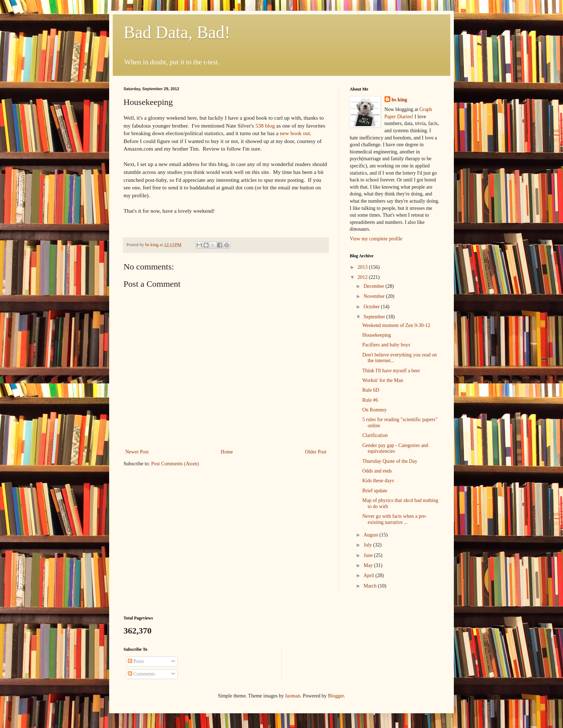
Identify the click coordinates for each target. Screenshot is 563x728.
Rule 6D (371, 390)
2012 (363, 277)
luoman (293, 696)
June (369, 555)
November (375, 296)
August (371, 535)
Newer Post (137, 452)
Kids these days (378, 481)
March (371, 586)
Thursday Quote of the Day (390, 461)
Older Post (316, 452)
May (369, 565)
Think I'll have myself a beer (391, 371)
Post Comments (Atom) (175, 464)
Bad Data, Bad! (177, 32)
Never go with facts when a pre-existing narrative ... (395, 519)
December (374, 286)
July (368, 545)
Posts (136, 661)
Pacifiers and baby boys (386, 345)
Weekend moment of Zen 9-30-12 (396, 325)
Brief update (375, 491)
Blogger (336, 696)
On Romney (374, 410)
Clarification (375, 435)
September (375, 317)
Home (227, 452)
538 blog (265, 126)
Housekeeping (377, 335)
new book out (295, 133)
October (372, 307)
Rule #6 (370, 400)
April (369, 575)
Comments (141, 674)
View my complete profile (376, 239)
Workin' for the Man (383, 380)
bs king (399, 100)
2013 (363, 267)
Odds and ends (377, 471)
